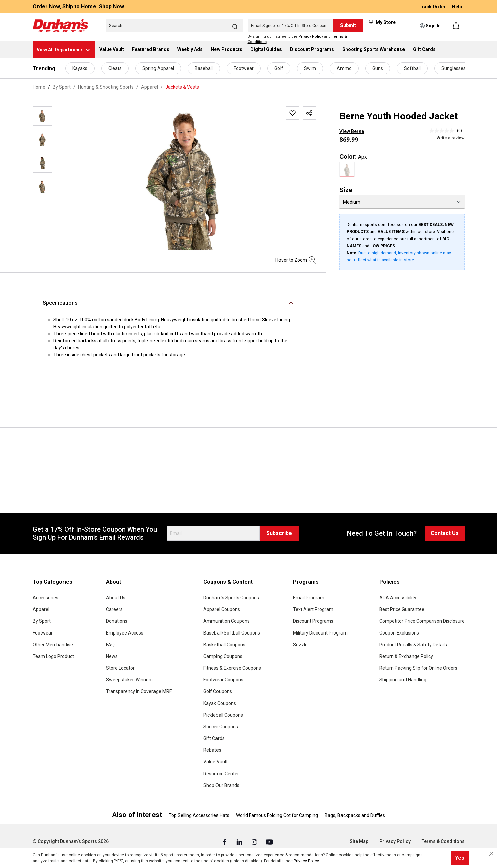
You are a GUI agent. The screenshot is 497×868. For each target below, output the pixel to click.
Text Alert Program (313, 609)
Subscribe (279, 533)
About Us (116, 598)
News (112, 656)
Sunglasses (454, 68)
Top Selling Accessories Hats (199, 815)
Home (39, 87)
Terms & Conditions (443, 841)
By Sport (42, 621)
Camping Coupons (223, 656)
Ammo (344, 68)
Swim (310, 68)
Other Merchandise (53, 645)
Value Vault (215, 762)
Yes (460, 858)
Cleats (115, 68)
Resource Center (221, 774)
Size (346, 190)
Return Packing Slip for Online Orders (418, 668)
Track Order (432, 7)
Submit (348, 25)
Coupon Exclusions (399, 633)
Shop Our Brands (221, 785)
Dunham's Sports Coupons (231, 598)
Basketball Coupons (224, 645)
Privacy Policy (311, 36)
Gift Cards (214, 738)
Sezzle (300, 645)
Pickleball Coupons (223, 715)
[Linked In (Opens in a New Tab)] (240, 842)
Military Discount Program (320, 633)
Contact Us (445, 533)
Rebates (212, 750)
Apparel (41, 609)
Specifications (60, 303)
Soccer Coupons (221, 727)
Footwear (244, 68)
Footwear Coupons (223, 680)
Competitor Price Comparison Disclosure (422, 621)
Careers (114, 609)
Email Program (309, 598)
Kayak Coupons (220, 703)
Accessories (45, 598)
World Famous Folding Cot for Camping (277, 815)
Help (457, 7)
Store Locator (120, 668)
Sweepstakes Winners (129, 680)
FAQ (110, 645)
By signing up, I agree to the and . (297, 39)
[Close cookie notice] (491, 854)
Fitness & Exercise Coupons (232, 668)
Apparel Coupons (222, 609)
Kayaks (80, 68)
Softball (412, 68)
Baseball (204, 68)
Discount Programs (313, 621)
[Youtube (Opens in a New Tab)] (269, 842)
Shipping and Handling (403, 680)
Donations (117, 621)
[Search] (174, 26)
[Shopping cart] (457, 26)
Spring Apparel (158, 68)
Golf (279, 68)
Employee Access (125, 633)
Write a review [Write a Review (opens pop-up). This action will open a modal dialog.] (451, 138)
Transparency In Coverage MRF (139, 691)
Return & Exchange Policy (406, 656)
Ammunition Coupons (227, 621)
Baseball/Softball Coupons (232, 633)
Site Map (359, 841)
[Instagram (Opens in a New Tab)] (255, 842)
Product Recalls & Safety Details (413, 645)
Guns (378, 68)
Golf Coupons (218, 691)
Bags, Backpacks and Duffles (355, 815)
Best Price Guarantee (402, 609)
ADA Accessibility (398, 598)
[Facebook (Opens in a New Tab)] (225, 842)
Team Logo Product (53, 656)
